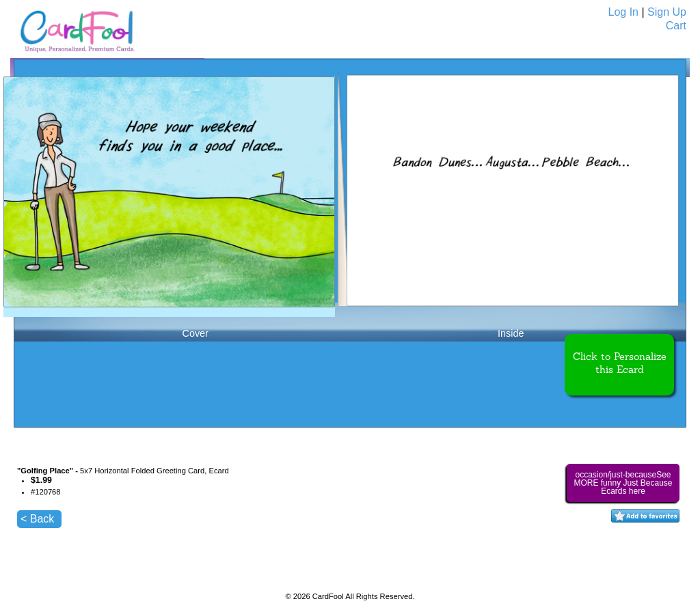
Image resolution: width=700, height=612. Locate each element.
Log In (623, 12)
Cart (676, 26)
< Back (37, 519)
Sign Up (667, 12)
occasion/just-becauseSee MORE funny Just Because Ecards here (623, 483)
